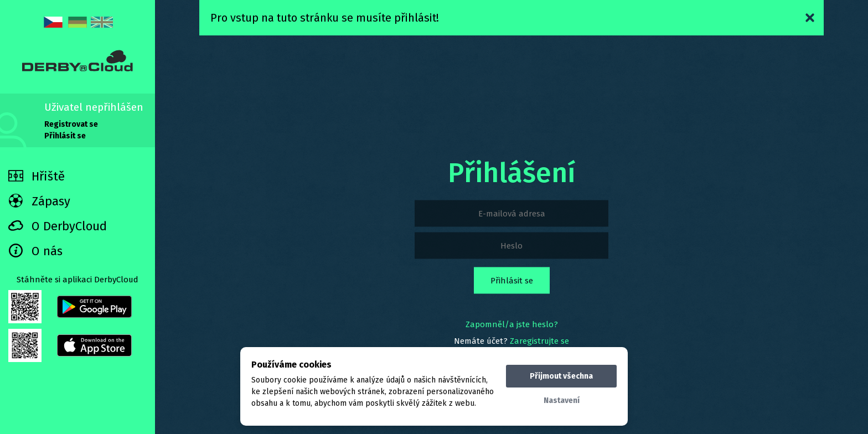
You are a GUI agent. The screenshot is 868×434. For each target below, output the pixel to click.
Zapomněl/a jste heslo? (512, 324)
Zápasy (39, 201)
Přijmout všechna (561, 376)
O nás (35, 251)
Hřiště (37, 176)
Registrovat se (71, 124)
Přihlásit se (65, 136)
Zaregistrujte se (539, 341)
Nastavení (562, 401)
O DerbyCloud (58, 226)
